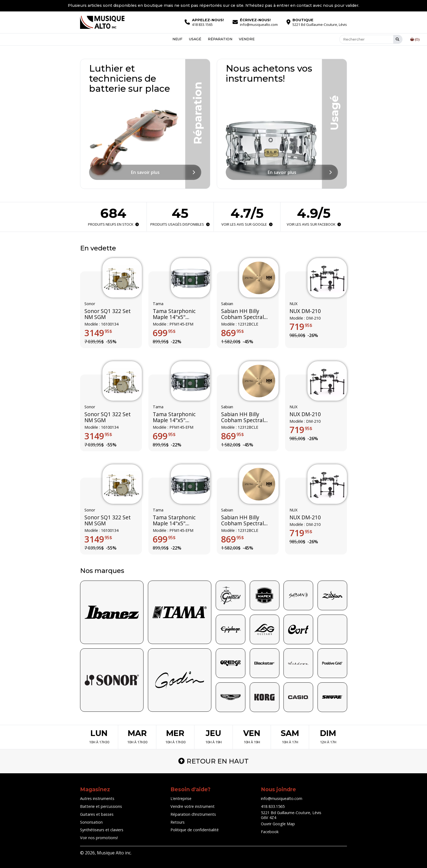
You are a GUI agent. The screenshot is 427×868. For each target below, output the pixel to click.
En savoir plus (145, 172)
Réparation (220, 39)
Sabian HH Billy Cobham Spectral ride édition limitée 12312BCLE (245, 314)
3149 (98, 333)
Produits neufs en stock (113, 224)
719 (301, 327)
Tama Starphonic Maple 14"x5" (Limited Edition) (174, 314)
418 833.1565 (273, 806)
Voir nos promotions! (99, 838)
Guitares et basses (97, 814)
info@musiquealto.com (282, 798)
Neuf (177, 39)
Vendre (247, 39)
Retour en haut (213, 761)
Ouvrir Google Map (278, 824)
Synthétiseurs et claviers (102, 830)
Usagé (195, 39)
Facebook (270, 832)
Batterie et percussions (101, 806)
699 (164, 333)
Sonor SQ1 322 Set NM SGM (108, 314)
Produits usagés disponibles (180, 224)
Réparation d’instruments (193, 814)
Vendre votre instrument (193, 806)
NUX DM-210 (305, 311)
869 (233, 333)
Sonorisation (91, 822)
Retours (178, 822)
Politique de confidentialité (195, 830)
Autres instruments (97, 798)
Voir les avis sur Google (247, 224)
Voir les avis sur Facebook (314, 224)
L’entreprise (181, 798)
